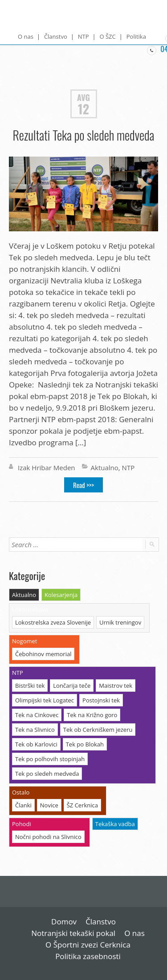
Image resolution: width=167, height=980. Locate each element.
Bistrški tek (30, 686)
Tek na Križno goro (92, 715)
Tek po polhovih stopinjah (50, 759)
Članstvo (56, 36)
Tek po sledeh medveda (47, 774)
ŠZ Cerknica (82, 805)
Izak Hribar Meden (47, 468)
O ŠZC (107, 36)
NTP (83, 36)
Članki (23, 805)
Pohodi (22, 824)
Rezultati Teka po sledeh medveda (84, 135)
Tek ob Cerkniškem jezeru (98, 730)
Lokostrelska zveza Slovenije (53, 622)
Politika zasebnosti (88, 956)
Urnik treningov (120, 622)
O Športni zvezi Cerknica (88, 945)
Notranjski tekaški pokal (73, 933)
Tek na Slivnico (35, 730)
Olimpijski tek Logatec (45, 700)
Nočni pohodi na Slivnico (48, 837)
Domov (64, 922)
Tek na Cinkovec (37, 715)
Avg (83, 97)
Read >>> (83, 485)
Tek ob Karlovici (36, 744)
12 (83, 109)
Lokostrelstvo (30, 609)
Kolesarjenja (61, 595)
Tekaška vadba (115, 824)
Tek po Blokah (85, 744)
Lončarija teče (72, 686)
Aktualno (105, 468)
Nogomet (24, 641)
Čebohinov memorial (43, 654)
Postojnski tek (101, 700)
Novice (49, 805)
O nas (26, 36)
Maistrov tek (116, 686)
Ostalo (21, 792)
